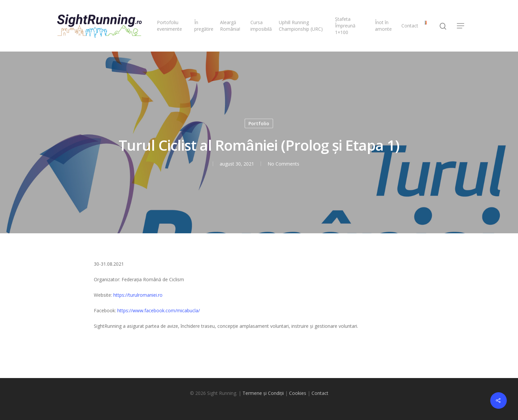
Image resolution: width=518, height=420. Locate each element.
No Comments (283, 164)
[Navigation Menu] (461, 26)
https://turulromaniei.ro (138, 295)
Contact (410, 26)
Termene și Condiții (263, 393)
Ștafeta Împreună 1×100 (345, 26)
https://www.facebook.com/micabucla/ (159, 310)
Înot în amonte (383, 26)
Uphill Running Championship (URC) (301, 26)
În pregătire (204, 26)
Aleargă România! (230, 26)
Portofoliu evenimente (169, 26)
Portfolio (259, 123)
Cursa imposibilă (261, 26)
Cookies (298, 393)
